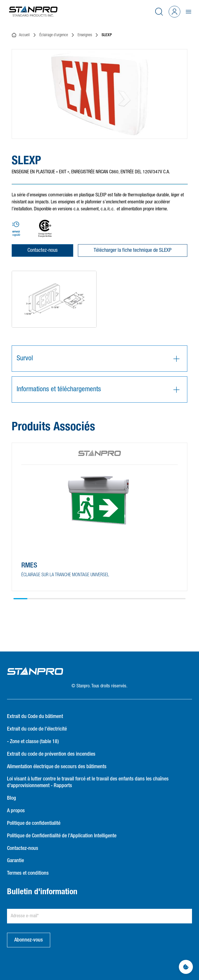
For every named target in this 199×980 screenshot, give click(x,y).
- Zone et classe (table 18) (33, 742)
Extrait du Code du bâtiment (35, 717)
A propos (16, 811)
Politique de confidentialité (34, 823)
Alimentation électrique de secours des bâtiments (57, 767)
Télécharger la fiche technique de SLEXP (133, 250)
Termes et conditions (28, 873)
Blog (12, 798)
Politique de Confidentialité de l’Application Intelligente (62, 836)
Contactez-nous (42, 250)
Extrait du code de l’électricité (37, 729)
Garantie (15, 861)
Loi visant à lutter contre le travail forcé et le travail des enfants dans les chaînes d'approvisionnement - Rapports (88, 782)
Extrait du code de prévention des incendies (51, 754)
